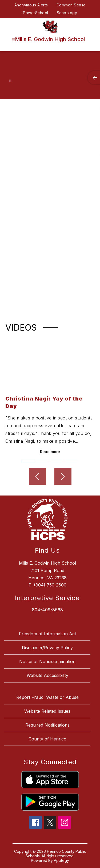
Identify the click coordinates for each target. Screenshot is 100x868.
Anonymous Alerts (31, 5)
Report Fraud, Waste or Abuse (47, 697)
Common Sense (71, 5)
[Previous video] (37, 476)
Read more (50, 452)
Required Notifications (47, 725)
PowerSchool (36, 13)
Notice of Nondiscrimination (47, 661)
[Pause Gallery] (10, 81)
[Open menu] (14, 40)
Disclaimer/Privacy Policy (47, 648)
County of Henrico (47, 739)
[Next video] (63, 476)
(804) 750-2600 (50, 585)
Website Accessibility (47, 675)
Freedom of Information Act (47, 634)
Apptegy (61, 860)
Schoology (67, 13)
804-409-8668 (47, 610)
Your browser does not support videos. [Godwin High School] (50, 70)
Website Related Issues (47, 711)
